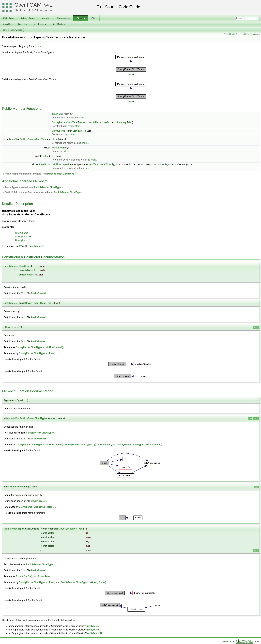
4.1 (49, 5)
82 (22, 439)
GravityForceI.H (23, 237)
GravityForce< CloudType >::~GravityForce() (139, 445)
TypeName (57, 114)
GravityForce (16, 30)
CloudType (72, 122)
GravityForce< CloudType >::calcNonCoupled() (40, 347)
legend (131, 74)
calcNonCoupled (60, 164)
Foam (4, 30)
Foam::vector (17, 487)
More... (39, 46)
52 (20, 246)
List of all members (253, 34)
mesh (106, 122)
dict (130, 122)
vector (45, 156)
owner (83, 122)
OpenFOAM (28, 5)
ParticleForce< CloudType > (62, 174)
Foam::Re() (106, 445)
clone (55, 139)
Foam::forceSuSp (13, 529)
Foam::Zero (44, 576)
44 (22, 317)
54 (22, 341)
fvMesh (97, 122)
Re (166, 164)
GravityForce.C (23, 240)
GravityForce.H (23, 233)
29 (22, 501)
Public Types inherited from (33, 187)
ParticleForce (27, 139)
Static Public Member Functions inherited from (43, 192)
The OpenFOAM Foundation (33, 10)
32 (22, 293)
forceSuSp (45, 164)
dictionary (121, 122)
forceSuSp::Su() (24, 576)
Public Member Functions (234, 34)
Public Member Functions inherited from (39, 174)
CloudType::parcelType (99, 164)
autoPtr (14, 139)
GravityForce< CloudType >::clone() (37, 353)
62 (22, 570)
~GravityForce (59, 148)
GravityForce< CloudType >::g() (81, 445)
